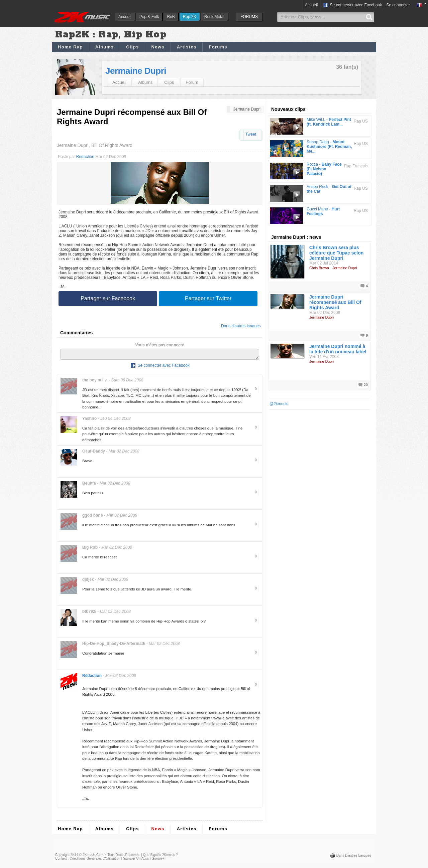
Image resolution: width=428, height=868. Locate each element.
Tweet (251, 134)
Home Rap (70, 47)
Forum (192, 82)
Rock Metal (214, 17)
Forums (218, 47)
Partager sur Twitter (208, 298)
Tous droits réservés (124, 857)
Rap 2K (190, 17)
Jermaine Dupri (136, 71)
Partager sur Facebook (108, 298)
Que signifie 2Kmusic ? (160, 857)
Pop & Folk (149, 17)
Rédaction (85, 157)
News (158, 47)
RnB (171, 17)
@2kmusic (279, 404)
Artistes (187, 47)
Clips (132, 47)
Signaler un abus (136, 860)
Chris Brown (319, 268)
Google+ (158, 860)
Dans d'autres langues (241, 326)
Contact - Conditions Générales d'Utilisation (88, 860)
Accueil (125, 17)
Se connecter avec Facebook (352, 5)
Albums (104, 47)
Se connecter (398, 5)
